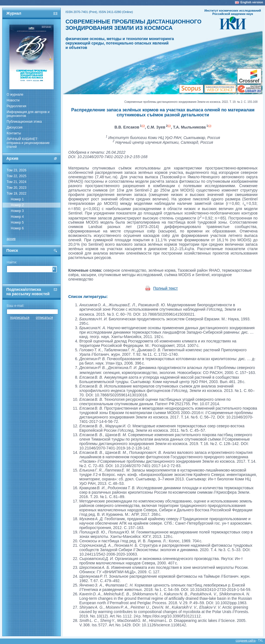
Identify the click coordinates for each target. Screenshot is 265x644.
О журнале (15, 95)
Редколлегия (16, 106)
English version (252, 2)
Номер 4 (17, 217)
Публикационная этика (24, 122)
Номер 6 (17, 228)
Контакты (14, 133)
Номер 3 (17, 211)
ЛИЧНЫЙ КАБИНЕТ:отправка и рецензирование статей (28, 143)
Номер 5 (17, 222)
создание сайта (246, 641)
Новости (13, 100)
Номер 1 (17, 199)
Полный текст (166, 288)
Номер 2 (17, 205)
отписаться (44, 318)
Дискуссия (15, 127)
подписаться (20, 318)
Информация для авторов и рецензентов (28, 114)
